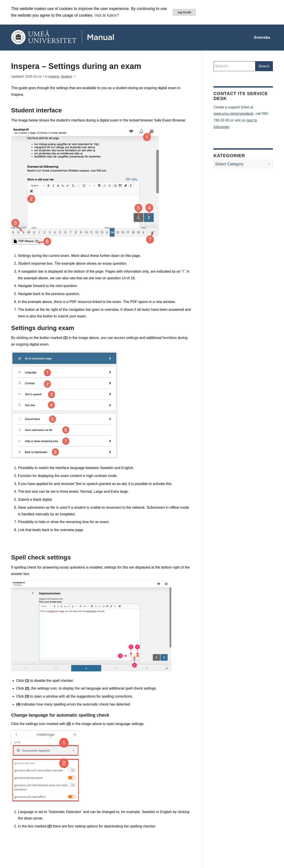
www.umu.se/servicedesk (233, 114)
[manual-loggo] (75, 37)
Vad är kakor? (107, 15)
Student (66, 76)
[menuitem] (262, 37)
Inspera (54, 76)
